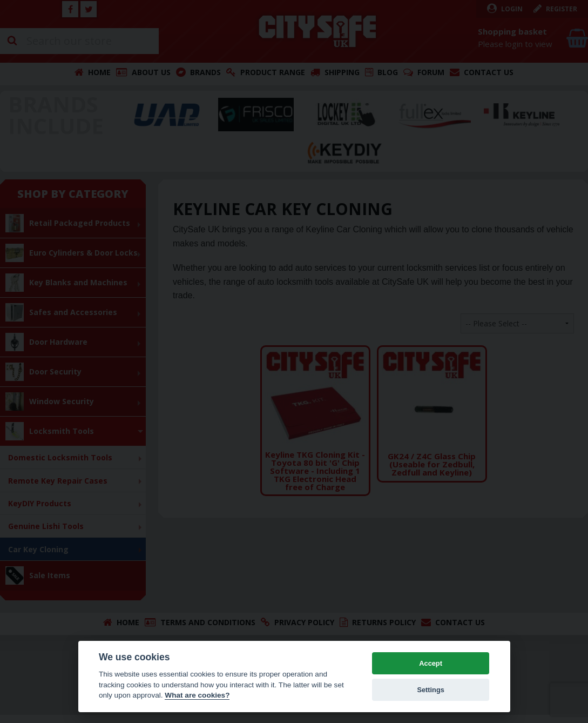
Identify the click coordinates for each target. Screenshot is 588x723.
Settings (430, 690)
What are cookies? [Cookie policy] (197, 695)
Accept (431, 663)
